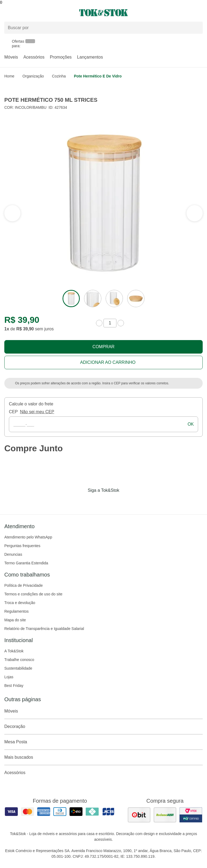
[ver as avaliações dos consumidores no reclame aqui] (165, 815)
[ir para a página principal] (103, 13)
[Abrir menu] (34, 13)
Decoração (103, 727)
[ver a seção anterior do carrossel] (195, 213)
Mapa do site (15, 620)
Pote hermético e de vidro (98, 76)
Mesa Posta (103, 742)
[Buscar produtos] (103, 28)
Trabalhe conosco (19, 660)
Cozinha (59, 76)
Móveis (11, 57)
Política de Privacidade (23, 585)
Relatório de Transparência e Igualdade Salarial (44, 629)
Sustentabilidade (18, 668)
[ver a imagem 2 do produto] (93, 299)
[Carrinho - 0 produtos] (199, 13)
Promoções (61, 57)
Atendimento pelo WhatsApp (28, 537)
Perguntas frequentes (22, 546)
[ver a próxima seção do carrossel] (12, 213)
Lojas (9, 677)
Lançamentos (90, 57)
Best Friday (14, 686)
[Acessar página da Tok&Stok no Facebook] (81, 501)
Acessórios (34, 57)
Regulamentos (16, 611)
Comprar (103, 347)
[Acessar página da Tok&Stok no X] (126, 501)
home (9, 76)
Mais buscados (103, 757)
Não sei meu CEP (37, 412)
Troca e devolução (20, 603)
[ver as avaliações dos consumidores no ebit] (139, 815)
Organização (33, 76)
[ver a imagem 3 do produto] (114, 299)
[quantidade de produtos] (110, 323)
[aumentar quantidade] (121, 323)
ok (191, 424)
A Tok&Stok (14, 651)
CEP (13, 412)
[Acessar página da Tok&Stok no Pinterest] (111, 501)
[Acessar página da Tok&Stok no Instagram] (96, 501)
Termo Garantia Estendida (26, 563)
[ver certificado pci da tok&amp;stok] (191, 815)
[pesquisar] (196, 28)
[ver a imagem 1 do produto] (71, 299)
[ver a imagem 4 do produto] (136, 299)
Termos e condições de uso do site (33, 594)
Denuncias (13, 554)
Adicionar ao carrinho (108, 362)
